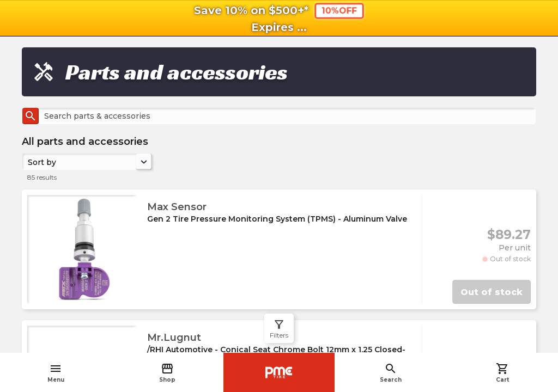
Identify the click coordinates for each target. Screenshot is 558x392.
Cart (502, 373)
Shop (167, 373)
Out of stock (492, 292)
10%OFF (339, 11)
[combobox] (29, 162)
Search (391, 373)
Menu (56, 373)
